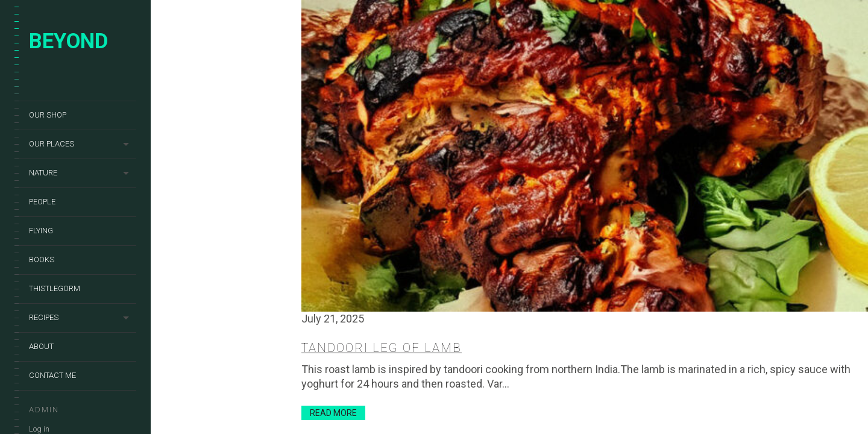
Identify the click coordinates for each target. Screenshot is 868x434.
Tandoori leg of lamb (382, 348)
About (41, 346)
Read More (333, 413)
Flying (41, 231)
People (42, 202)
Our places (52, 144)
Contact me (52, 375)
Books (42, 259)
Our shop (48, 115)
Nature (43, 173)
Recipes (44, 317)
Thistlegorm (55, 288)
